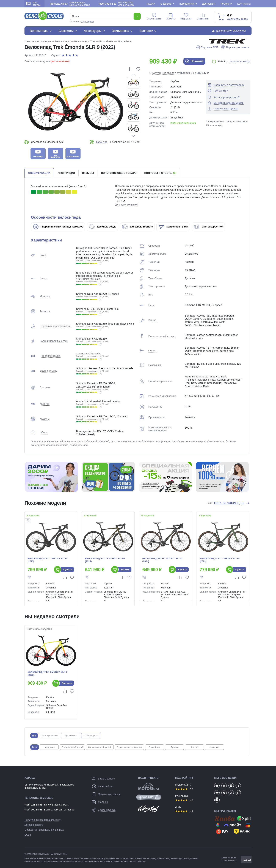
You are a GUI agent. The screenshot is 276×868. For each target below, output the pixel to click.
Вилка (43, 278)
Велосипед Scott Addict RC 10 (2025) (48, 560)
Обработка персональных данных (44, 830)
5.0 (184, 789)
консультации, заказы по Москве (70, 4)
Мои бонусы (33, 4)
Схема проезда (107, 810)
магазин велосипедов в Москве (48, 858)
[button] (133, 136)
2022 (180, 123)
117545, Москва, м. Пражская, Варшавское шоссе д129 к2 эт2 (49, 786)
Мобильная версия (109, 794)
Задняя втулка (49, 371)
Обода (44, 432)
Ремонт (225, 4)
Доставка (207, 4)
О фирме (166, 4)
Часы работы (106, 786)
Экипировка (121, 31)
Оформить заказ (238, 19)
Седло (152, 351)
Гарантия (102, 142)
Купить (68, 570)
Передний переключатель (55, 326)
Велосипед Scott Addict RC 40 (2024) (105, 560)
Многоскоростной (209, 227)
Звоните (67, 683)
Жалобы (171, 16)
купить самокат (113, 861)
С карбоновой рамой (72, 747)
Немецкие (215, 747)
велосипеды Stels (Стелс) (158, 858)
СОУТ (28, 835)
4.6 (184, 800)
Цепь (152, 305)
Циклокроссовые (49, 736)
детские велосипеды (53, 861)
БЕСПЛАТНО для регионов (116, 4)
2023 (173, 123)
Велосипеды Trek (85, 41)
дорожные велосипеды (95, 861)
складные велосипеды (73, 861)
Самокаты (66, 31)
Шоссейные (106, 41)
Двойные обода (103, 227)
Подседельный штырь (162, 336)
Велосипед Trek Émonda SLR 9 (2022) (48, 673)
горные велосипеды (33, 861)
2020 (193, 123)
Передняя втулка (50, 356)
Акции (151, 4)
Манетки (45, 296)
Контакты (244, 4)
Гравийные (71, 736)
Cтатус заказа (154, 16)
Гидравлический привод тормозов (58, 227)
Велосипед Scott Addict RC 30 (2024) (162, 560)
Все (226, 503)
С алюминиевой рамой (100, 747)
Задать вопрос (106, 779)
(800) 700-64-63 (33, 810)
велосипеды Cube (138, 858)
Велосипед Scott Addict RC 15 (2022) (220, 560)
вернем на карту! (240, 61)
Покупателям (187, 4)
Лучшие (175, 747)
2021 (187, 123)
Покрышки (155, 365)
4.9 (184, 811)
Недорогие (49, 747)
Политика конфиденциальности (43, 820)
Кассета (45, 419)
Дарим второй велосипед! (231, 31)
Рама (43, 255)
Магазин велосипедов (38, 41)
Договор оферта (34, 825)
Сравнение (203, 16)
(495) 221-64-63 (33, 805)
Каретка (45, 404)
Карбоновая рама (173, 227)
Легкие (195, 747)
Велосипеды (39, 31)
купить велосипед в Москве (133, 861)
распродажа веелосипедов (116, 858)
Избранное (186, 16)
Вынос (152, 320)
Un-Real (246, 860)
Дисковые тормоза (138, 227)
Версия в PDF (207, 47)
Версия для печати (235, 47)
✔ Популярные (91, 736)
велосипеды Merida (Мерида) (184, 858)
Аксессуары (93, 31)
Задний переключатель (54, 341)
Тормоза (45, 311)
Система (45, 387)
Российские (155, 747)
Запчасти (146, 31)
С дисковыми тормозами (129, 747)
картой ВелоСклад (164, 73)
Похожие (194, 61)
